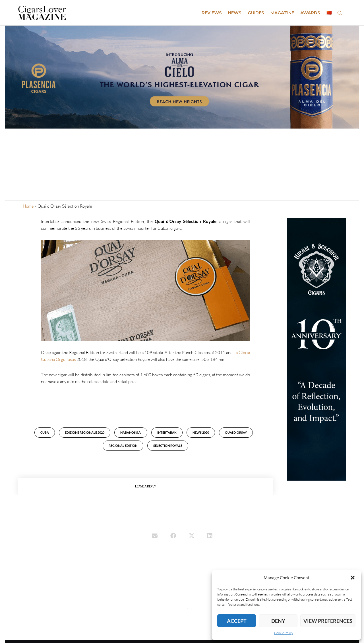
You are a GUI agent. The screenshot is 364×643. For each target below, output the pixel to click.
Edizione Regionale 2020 (85, 432)
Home (28, 206)
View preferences (328, 621)
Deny (278, 621)
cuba (45, 432)
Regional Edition (123, 445)
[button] (353, 578)
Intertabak (167, 432)
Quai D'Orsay (236, 432)
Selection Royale (168, 445)
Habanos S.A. (131, 432)
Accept (237, 621)
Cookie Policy (284, 633)
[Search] (340, 13)
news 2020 (201, 432)
